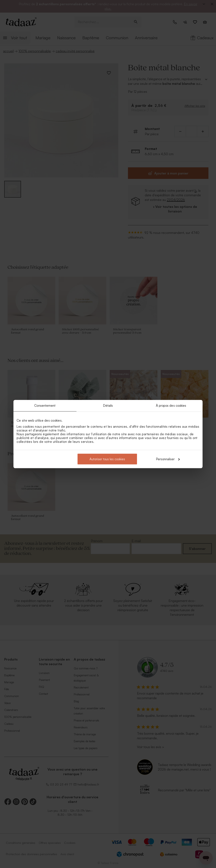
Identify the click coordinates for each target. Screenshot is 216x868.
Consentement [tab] (45, 406)
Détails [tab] (108, 406)
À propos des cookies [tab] (171, 406)
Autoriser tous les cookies (107, 459)
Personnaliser (168, 459)
